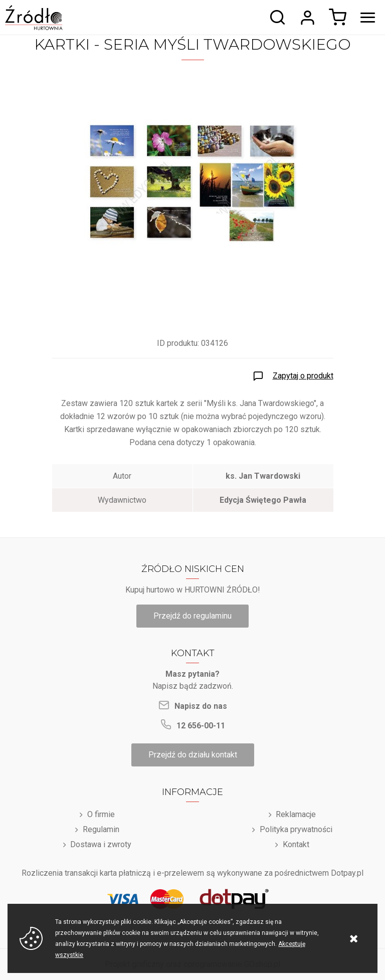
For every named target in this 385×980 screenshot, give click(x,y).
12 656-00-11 (201, 726)
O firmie (101, 814)
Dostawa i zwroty (101, 844)
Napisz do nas (201, 706)
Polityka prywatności (296, 829)
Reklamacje (296, 814)
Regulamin (101, 829)
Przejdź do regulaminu (192, 616)
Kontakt (296, 844)
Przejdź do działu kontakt (193, 755)
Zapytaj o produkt (303, 376)
